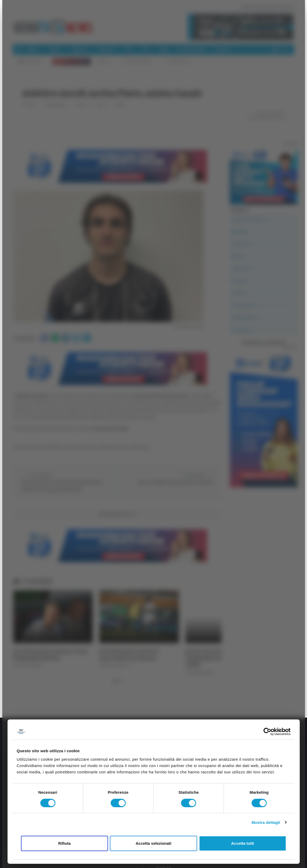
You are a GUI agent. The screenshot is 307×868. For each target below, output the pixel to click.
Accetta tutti (243, 843)
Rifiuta (64, 843)
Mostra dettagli (266, 822)
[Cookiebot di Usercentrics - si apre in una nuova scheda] (267, 732)
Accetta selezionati (153, 843)
